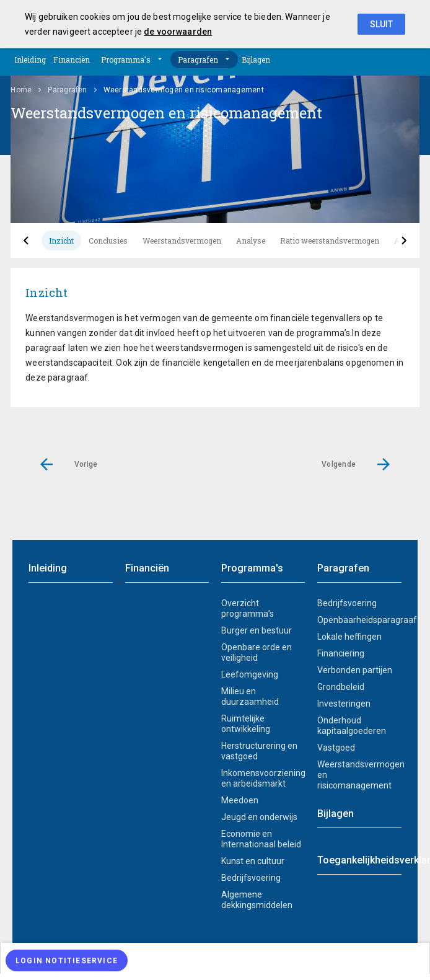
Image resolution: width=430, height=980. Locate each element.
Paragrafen (198, 60)
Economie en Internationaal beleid (261, 839)
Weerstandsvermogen (182, 241)
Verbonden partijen (355, 670)
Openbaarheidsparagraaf (359, 620)
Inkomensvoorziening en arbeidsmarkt (263, 778)
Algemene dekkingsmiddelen (257, 900)
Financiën (72, 60)
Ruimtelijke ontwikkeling (246, 724)
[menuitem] (215, 958)
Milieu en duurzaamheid (250, 696)
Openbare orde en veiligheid (257, 652)
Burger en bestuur (257, 630)
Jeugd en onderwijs (259, 817)
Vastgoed (336, 748)
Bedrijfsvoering (251, 878)
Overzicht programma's (248, 608)
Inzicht (61, 241)
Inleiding (30, 60)
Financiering (341, 653)
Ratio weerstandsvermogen (330, 241)
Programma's (126, 60)
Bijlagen (256, 60)
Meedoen (240, 800)
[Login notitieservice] (67, 960)
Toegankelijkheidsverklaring (359, 860)
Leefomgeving (250, 674)
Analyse (251, 241)
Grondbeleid (341, 687)
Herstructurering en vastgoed (259, 751)
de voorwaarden (178, 32)
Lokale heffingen (349, 637)
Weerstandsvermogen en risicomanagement (359, 775)
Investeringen (344, 704)
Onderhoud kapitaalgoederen (352, 726)
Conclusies (108, 241)
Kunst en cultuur (253, 861)
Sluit (381, 24)
